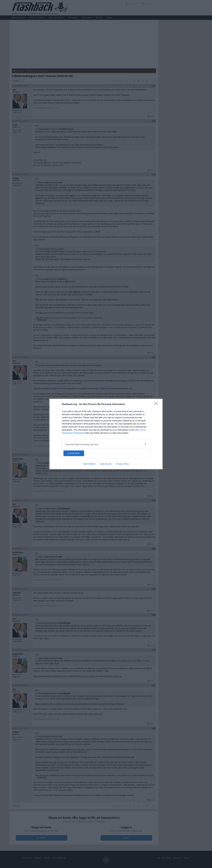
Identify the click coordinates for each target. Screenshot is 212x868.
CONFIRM (77, 453)
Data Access (106, 464)
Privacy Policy (123, 464)
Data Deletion (89, 464)
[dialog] (106, 434)
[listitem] (106, 444)
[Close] (157, 404)
